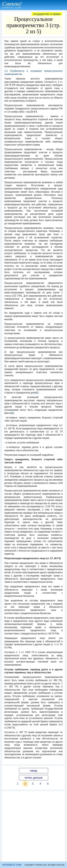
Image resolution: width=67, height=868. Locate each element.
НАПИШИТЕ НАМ (12, 865)
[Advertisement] (33, 826)
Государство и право (47, 14)
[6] (13, 413)
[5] (37, 393)
